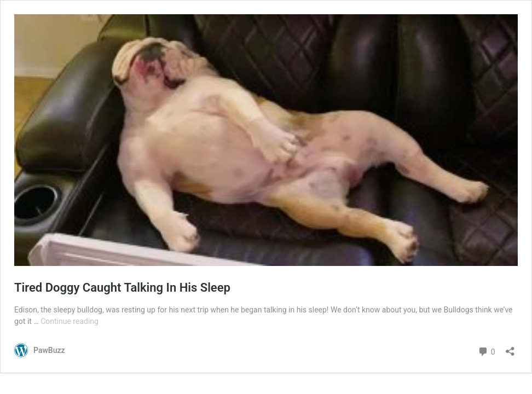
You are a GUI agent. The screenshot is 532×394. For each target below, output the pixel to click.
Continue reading (70, 321)
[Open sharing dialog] (510, 348)
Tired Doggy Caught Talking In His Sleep (122, 288)
